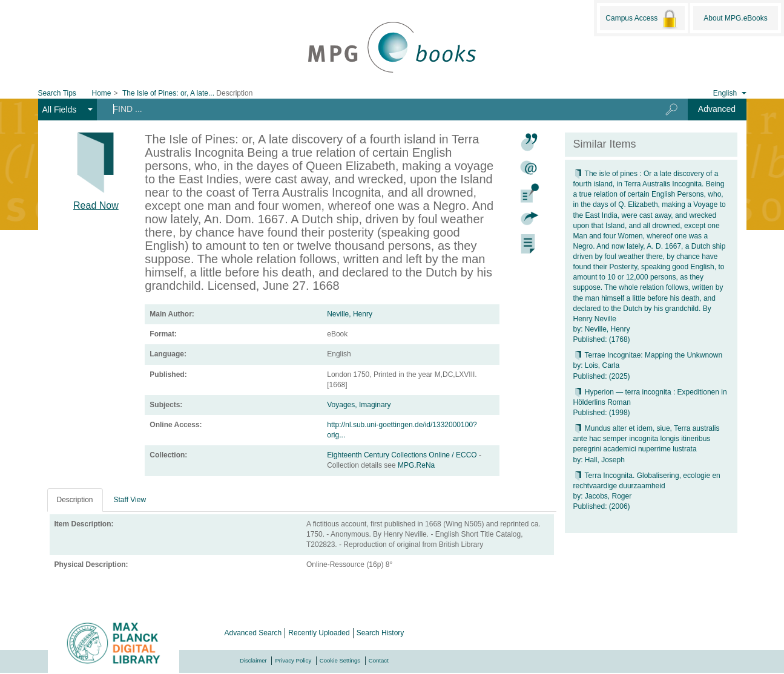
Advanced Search (253, 633)
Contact (379, 660)
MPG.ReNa (416, 465)
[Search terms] (372, 109)
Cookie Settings (340, 660)
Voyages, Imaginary (359, 405)
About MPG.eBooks (735, 18)
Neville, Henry (350, 314)
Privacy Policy (293, 660)
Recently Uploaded (319, 633)
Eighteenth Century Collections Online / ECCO (403, 455)
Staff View (130, 500)
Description (75, 500)
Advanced (717, 109)
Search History (380, 633)
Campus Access (642, 19)
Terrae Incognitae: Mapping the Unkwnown (648, 355)
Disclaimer (253, 660)
